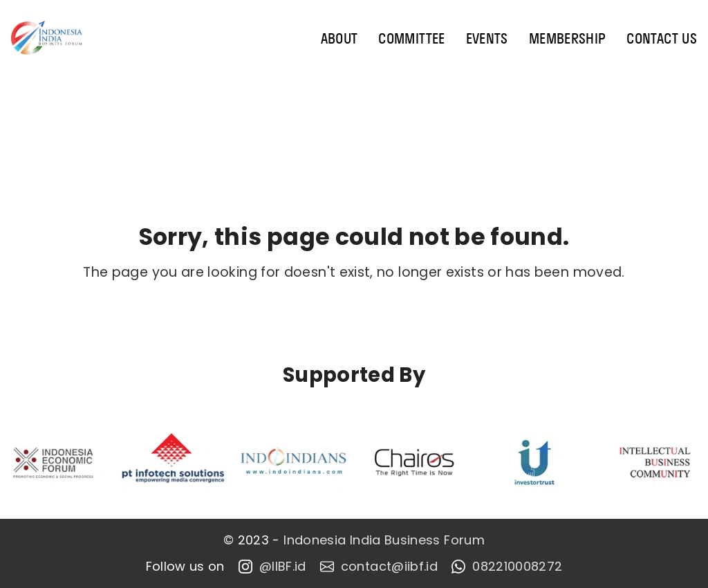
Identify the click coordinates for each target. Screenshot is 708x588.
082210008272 (507, 567)
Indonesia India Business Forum (384, 540)
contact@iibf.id (379, 567)
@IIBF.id (272, 567)
